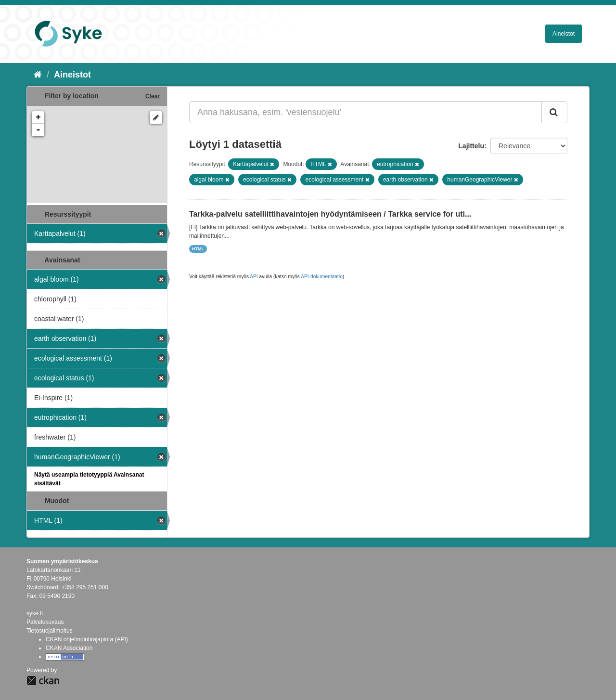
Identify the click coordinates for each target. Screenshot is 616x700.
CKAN (43, 681)
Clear (153, 96)
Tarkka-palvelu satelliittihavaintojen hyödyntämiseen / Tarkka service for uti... (330, 214)
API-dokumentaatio (322, 277)
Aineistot (564, 34)
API (254, 277)
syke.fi (35, 613)
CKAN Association (69, 648)
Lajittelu (471, 146)
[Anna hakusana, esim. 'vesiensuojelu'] (366, 112)
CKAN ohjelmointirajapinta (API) (87, 639)
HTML (198, 249)
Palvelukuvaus (45, 622)
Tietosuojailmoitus (50, 631)
